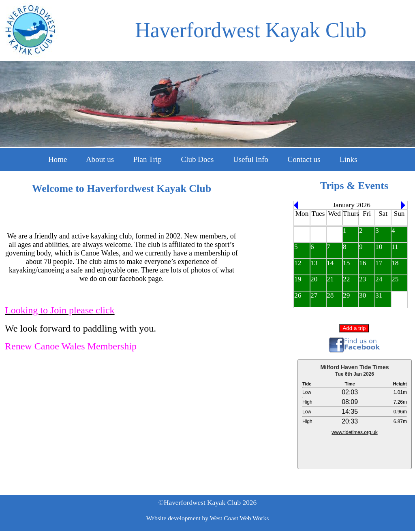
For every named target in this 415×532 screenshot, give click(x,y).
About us (100, 159)
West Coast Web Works (240, 518)
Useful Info (251, 159)
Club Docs (198, 159)
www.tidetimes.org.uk (354, 432)
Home (58, 159)
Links (348, 159)
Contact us (304, 159)
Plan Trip (148, 159)
